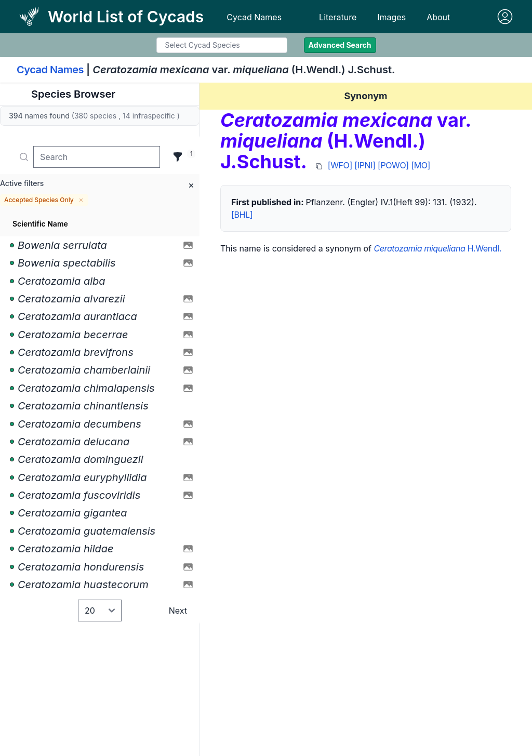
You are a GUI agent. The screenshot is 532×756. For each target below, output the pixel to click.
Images (391, 17)
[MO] (421, 165)
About (438, 17)
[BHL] (242, 215)
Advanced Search (340, 45)
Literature (338, 17)
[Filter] (178, 157)
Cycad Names (254, 17)
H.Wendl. (437, 248)
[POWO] (393, 165)
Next (178, 611)
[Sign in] (505, 17)
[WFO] (340, 165)
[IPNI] (365, 165)
